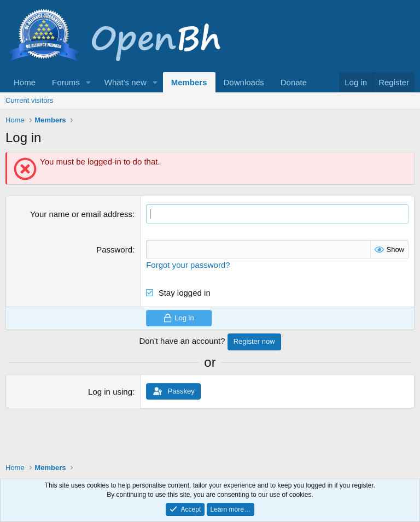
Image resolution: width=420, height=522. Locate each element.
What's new (126, 82)
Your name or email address (81, 214)
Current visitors (29, 100)
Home (25, 82)
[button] (89, 82)
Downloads (244, 82)
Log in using (110, 392)
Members (189, 82)
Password (114, 250)
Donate (294, 82)
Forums (66, 82)
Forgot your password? (188, 265)
